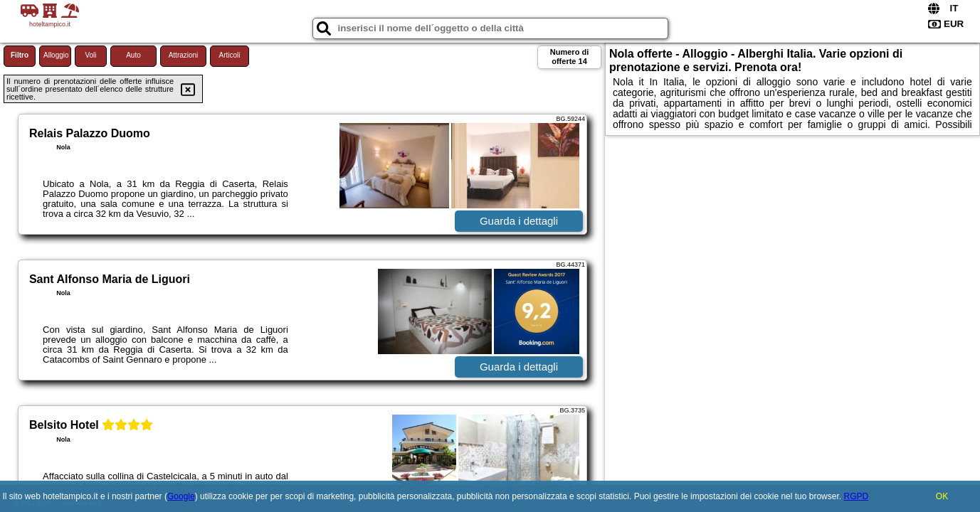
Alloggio (56, 55)
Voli (90, 55)
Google (181, 496)
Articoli (229, 55)
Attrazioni (184, 55)
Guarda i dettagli (519, 221)
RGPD (856, 496)
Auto (133, 55)
